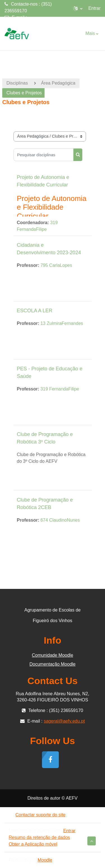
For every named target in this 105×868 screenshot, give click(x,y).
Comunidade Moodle (53, 655)
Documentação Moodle (53, 664)
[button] (78, 8)
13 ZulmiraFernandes (62, 323)
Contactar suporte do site (37, 815)
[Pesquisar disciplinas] (44, 155)
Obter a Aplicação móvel (33, 844)
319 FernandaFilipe (60, 389)
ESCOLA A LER (35, 311)
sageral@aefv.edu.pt (25, 24)
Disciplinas (17, 83)
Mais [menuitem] (90, 33)
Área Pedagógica (58, 83)
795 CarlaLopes (56, 265)
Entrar (94, 8)
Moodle (45, 860)
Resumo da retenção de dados (39, 837)
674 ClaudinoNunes (60, 520)
